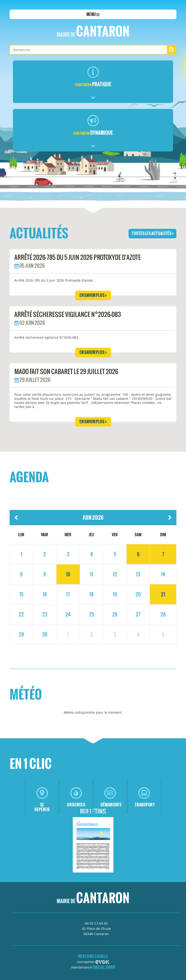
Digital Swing (104, 967)
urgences (76, 797)
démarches (111, 797)
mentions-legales (93, 956)
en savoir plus (93, 295)
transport (145, 797)
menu (93, 14)
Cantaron (93, 31)
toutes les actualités (153, 233)
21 (163, 594)
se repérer (42, 800)
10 (68, 574)
